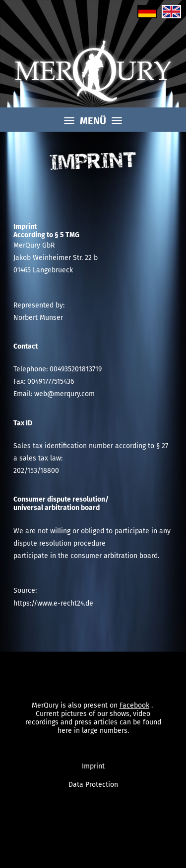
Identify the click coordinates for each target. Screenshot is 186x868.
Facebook (134, 703)
